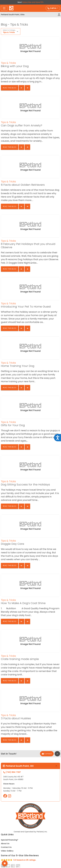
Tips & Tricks (9, 32)
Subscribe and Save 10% (33, 2)
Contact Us (6, 847)
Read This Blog (10, 88)
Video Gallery (7, 851)
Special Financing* (10, 840)
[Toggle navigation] (4, 8)
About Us (5, 844)
